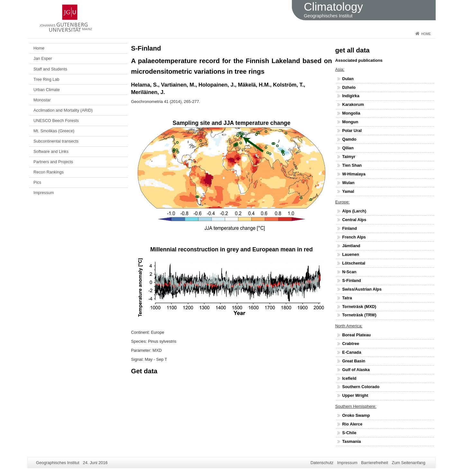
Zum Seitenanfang (409, 463)
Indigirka (351, 96)
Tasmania (351, 441)
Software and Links (51, 151)
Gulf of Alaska (356, 370)
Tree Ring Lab (46, 79)
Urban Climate (47, 90)
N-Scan (349, 272)
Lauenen (351, 254)
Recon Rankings (49, 172)
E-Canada (352, 352)
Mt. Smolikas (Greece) (54, 131)
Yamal (348, 191)
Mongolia (351, 113)
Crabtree (351, 344)
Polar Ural (352, 131)
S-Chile (349, 433)
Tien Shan (352, 165)
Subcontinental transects (56, 141)
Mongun (350, 122)
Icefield (349, 378)
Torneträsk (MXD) (359, 307)
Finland (350, 228)
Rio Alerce (352, 424)
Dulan (348, 79)
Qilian (348, 148)
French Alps (354, 237)
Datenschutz (322, 463)
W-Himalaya (354, 174)
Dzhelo (349, 87)
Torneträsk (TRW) (359, 315)
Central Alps (354, 220)
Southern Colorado (361, 387)
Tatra (347, 298)
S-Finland (351, 280)
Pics (37, 182)
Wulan (348, 183)
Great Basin (354, 361)
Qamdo (349, 139)
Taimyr (349, 157)
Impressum (44, 193)
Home (426, 34)
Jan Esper (43, 58)
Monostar (42, 100)
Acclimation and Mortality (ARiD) (63, 110)
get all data (353, 50)
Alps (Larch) (354, 211)
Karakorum (353, 104)
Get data (144, 371)
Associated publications (359, 60)
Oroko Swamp (356, 415)
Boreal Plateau (356, 335)
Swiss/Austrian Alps (362, 289)
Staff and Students (50, 69)
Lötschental (354, 263)
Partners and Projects (53, 162)
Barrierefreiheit (375, 463)
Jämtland (351, 246)
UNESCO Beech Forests (56, 121)
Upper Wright (355, 395)
